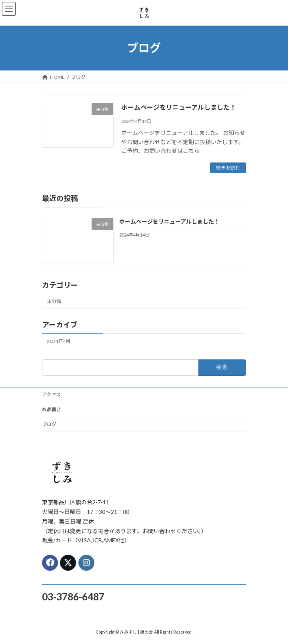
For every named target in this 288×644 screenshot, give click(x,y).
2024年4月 (59, 341)
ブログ (49, 424)
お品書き (52, 409)
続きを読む (228, 168)
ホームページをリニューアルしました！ (179, 107)
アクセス (51, 394)
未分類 (54, 302)
